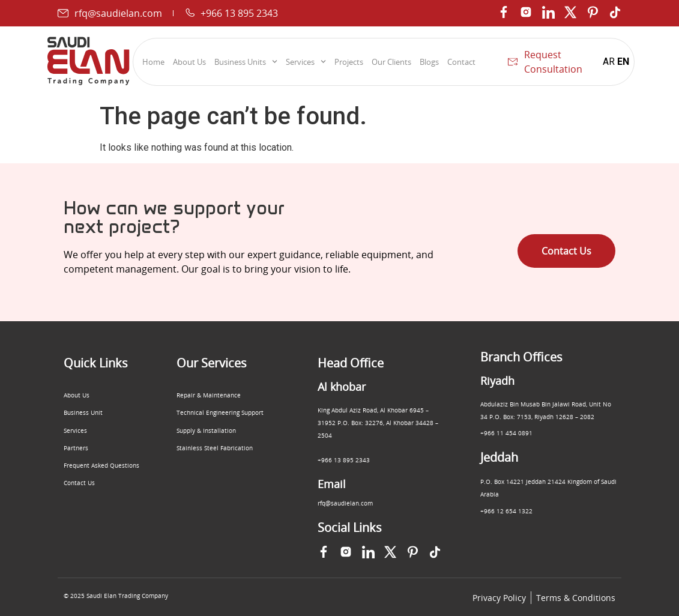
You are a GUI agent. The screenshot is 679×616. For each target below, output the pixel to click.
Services (306, 62)
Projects (349, 62)
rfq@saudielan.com (345, 503)
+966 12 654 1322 (506, 511)
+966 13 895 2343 (344, 460)
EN (623, 62)
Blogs (429, 62)
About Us (189, 62)
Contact (461, 62)
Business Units (246, 62)
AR (609, 62)
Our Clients (391, 62)
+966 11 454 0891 (506, 433)
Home (153, 62)
